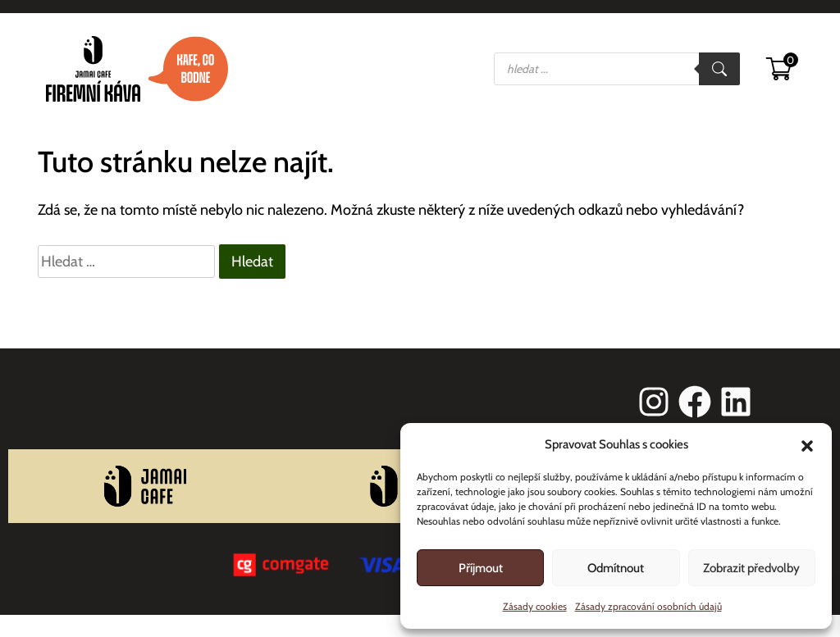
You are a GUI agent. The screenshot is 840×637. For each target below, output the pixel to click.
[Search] (719, 69)
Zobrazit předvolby (751, 568)
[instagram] (654, 402)
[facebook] (695, 402)
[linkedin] (736, 402)
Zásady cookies (535, 606)
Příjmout (481, 568)
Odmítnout (616, 568)
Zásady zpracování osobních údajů (648, 606)
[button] (807, 444)
